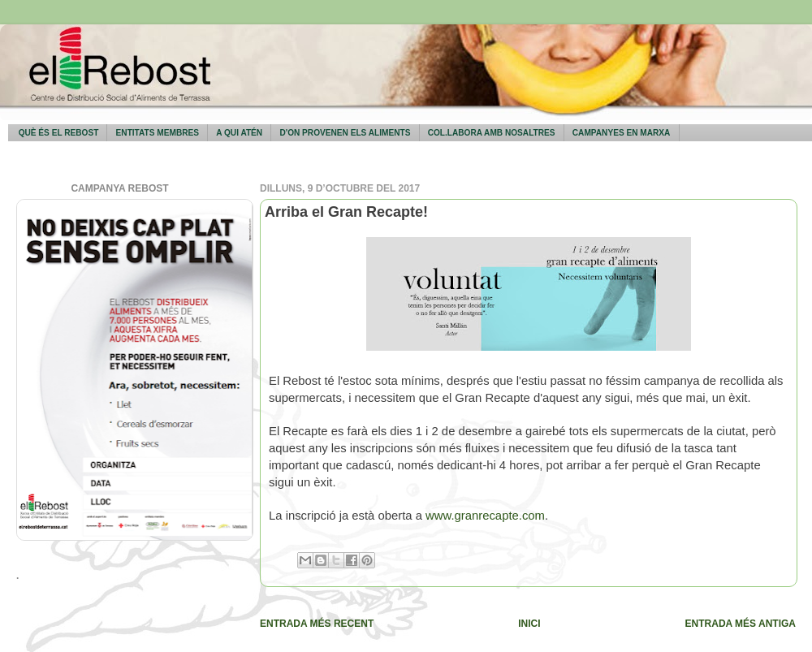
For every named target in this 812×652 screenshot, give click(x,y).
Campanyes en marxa (622, 133)
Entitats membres (158, 133)
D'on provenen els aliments (345, 133)
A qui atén (239, 133)
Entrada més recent (317, 624)
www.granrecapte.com (485, 516)
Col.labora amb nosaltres (492, 133)
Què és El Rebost (59, 133)
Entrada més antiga (741, 624)
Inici (529, 624)
